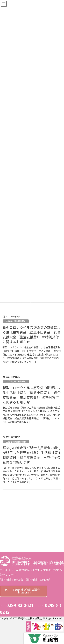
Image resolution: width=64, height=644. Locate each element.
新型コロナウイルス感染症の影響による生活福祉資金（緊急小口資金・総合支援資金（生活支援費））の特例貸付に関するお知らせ (32, 335)
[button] (23, 591)
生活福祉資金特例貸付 (16, 321)
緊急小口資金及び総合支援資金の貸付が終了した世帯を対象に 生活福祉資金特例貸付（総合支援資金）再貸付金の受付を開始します (32, 455)
